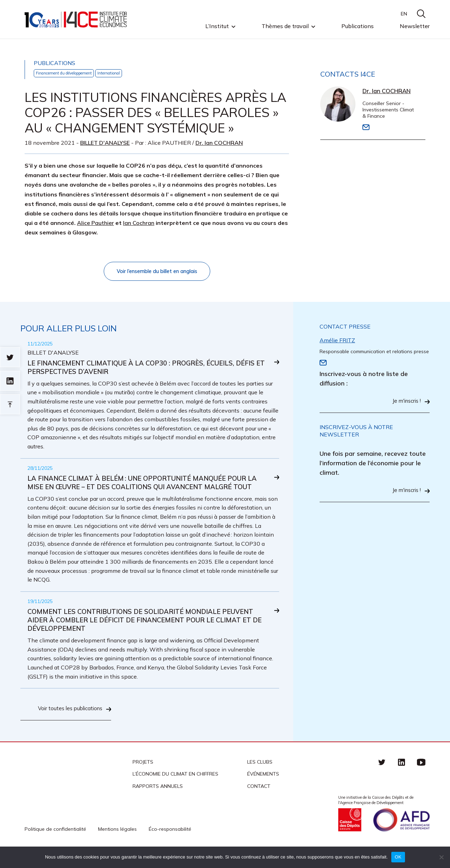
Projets (143, 777)
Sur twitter (10, 357)
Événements (263, 789)
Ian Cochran (139, 223)
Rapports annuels (158, 801)
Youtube (421, 777)
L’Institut (217, 26)
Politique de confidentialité (55, 844)
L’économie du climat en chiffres (175, 789)
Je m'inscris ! (405, 403)
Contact (259, 801)
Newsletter (415, 26)
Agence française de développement (401, 835)
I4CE (76, 20)
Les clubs (260, 777)
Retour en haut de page (10, 404)
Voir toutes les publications (68, 724)
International (122, 73)
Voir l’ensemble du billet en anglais (157, 272)
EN (404, 14)
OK (398, 857)
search (421, 14)
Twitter (382, 777)
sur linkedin (10, 381)
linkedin (401, 777)
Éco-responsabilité (170, 844)
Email (366, 128)
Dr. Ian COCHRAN (219, 143)
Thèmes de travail (285, 26)
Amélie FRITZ (337, 342)
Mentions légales (117, 844)
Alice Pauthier (95, 223)
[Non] (441, 857)
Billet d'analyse (105, 143)
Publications (358, 26)
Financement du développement (70, 73)
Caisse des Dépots (350, 835)
